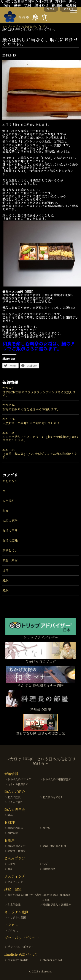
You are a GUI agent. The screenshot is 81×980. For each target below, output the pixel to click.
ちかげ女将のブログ (33, 27)
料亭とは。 (10, 551)
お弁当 (46, 828)
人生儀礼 (8, 501)
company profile (18, 960)
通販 (5, 580)
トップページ (10, 27)
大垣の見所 (10, 521)
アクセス (68, 9)
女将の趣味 (10, 541)
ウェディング (15, 882)
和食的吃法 (14, 905)
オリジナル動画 (17, 918)
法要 (45, 864)
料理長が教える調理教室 (57, 905)
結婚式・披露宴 (17, 851)
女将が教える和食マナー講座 (24, 895)
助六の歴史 (14, 797)
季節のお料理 (15, 828)
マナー (7, 491)
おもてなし (10, 481)
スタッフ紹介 (15, 802)
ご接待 (11, 864)
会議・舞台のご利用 (54, 846)
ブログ (51, 9)
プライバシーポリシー (21, 947)
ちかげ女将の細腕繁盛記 (57, 780)
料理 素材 (10, 560)
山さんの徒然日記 (18, 784)
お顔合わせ (49, 869)
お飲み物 (13, 833)
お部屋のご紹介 (17, 846)
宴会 (10, 815)
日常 (5, 570)
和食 (5, 511)
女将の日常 (10, 531)
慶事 (10, 869)
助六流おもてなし (53, 797)
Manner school (52, 960)
